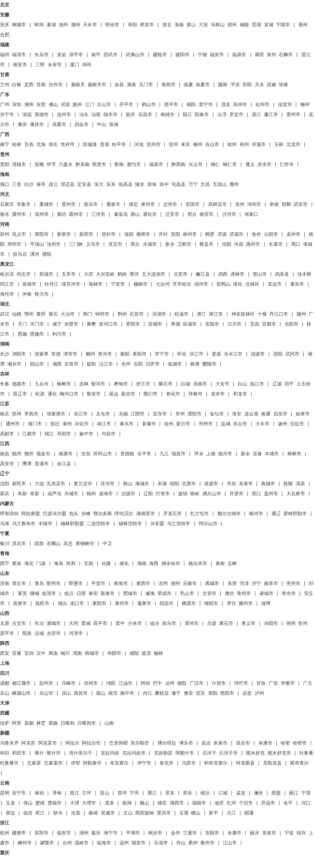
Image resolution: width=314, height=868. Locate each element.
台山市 (104, 105)
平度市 (98, 584)
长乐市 (42, 55)
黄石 (53, 314)
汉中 (41, 653)
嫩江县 (203, 274)
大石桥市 (296, 494)
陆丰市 (111, 115)
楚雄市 (55, 803)
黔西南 (178, 165)
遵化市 (150, 215)
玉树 (232, 564)
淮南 (179, 25)
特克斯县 (245, 763)
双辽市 (20, 394)
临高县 (126, 185)
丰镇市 (45, 524)
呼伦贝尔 (124, 514)
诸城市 (266, 594)
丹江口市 (279, 314)
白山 (242, 384)
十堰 (262, 314)
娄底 (216, 354)
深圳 (17, 105)
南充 (113, 693)
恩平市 (171, 105)
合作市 (56, 85)
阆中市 (127, 693)
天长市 (90, 25)
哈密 (285, 743)
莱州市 (122, 604)
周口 (296, 244)
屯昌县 (178, 185)
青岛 (39, 584)
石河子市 (228, 753)
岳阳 (138, 364)
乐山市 (46, 693)
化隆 (106, 564)
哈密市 (300, 743)
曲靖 (93, 813)
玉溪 (184, 813)
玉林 (279, 145)
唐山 (135, 215)
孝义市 (248, 624)
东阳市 (212, 833)
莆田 (259, 55)
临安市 (64, 833)
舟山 (181, 843)
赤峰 (86, 514)
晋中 (120, 624)
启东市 (280, 414)
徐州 (169, 424)
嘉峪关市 (97, 85)
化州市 (262, 105)
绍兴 (301, 833)
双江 (40, 813)
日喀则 (68, 723)
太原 (5, 624)
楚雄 (40, 803)
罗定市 (236, 115)
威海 (150, 594)
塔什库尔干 (81, 753)
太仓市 (103, 414)
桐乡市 (155, 833)
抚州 (17, 454)
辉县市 (206, 244)
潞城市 (54, 624)
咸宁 (57, 324)
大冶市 (68, 314)
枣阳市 (133, 324)
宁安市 (118, 284)
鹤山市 (149, 105)
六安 (203, 25)
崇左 (53, 145)
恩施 (22, 334)
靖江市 (104, 424)
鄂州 (29, 314)
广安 (273, 683)
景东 (170, 793)
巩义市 (19, 234)
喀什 (39, 753)
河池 (139, 145)
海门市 (35, 424)
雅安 (188, 693)
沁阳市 (271, 234)
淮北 (167, 25)
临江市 (257, 384)
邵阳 (278, 354)
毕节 (51, 165)
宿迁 (55, 424)
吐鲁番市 (9, 763)
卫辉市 (184, 244)
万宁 (193, 185)
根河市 (256, 514)
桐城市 (19, 25)
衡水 (5, 215)
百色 (29, 145)
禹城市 (212, 584)
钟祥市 (102, 314)
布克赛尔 (119, 763)
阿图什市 (185, 753)
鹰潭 (27, 464)
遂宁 (176, 693)
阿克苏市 (48, 743)
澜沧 (258, 793)
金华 (175, 833)
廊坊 (62, 215)
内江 (148, 693)
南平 (96, 55)
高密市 (20, 604)
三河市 (98, 215)
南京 (5, 414)
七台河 (163, 284)
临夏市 (203, 85)
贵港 (105, 145)
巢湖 (51, 25)
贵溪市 (42, 464)
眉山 (101, 693)
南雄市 (167, 115)
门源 (41, 564)
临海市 (104, 843)
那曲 (53, 723)
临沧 (28, 813)
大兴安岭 (105, 274)
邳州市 (206, 424)
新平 (213, 813)
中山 (102, 125)
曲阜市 (271, 584)
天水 (259, 85)
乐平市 (144, 454)
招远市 (166, 604)
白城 (185, 384)
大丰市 (262, 424)
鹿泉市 (113, 205)
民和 (71, 564)
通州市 (13, 424)
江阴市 (138, 414)
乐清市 (161, 843)
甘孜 (261, 683)
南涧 (127, 803)
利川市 (59, 334)
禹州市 (253, 244)
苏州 (17, 414)
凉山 (66, 693)
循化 (124, 564)
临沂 (69, 594)
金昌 (119, 85)
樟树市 (294, 454)
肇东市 (297, 284)
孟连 (241, 793)
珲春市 (195, 394)
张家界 (42, 354)
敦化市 (173, 394)
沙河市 (229, 215)
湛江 (256, 115)
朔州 (291, 624)
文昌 (205, 185)
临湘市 (175, 364)
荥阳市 (42, 234)
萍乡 (199, 454)
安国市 (192, 205)
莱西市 (143, 584)
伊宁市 (144, 763)
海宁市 (111, 833)
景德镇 (127, 454)
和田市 (19, 753)
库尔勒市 (140, 743)
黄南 (220, 564)
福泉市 (156, 165)
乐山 (5, 693)
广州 (5, 105)
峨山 (196, 813)
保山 (28, 803)
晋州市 (69, 205)
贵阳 (5, 165)
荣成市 (164, 594)
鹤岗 (122, 274)
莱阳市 (99, 604)
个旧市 (246, 803)
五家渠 (34, 763)
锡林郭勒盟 (72, 524)
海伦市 (7, 294)
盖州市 (271, 494)
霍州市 (192, 624)
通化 (52, 394)
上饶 (211, 454)
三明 (40, 65)
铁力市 (42, 294)
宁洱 (134, 793)
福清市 (19, 55)
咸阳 (134, 653)
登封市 (109, 234)
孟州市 (293, 234)
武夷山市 (135, 55)
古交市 (19, 624)
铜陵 (244, 25)
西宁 (5, 564)
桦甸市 (121, 384)
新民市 (19, 484)
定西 (29, 85)
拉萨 (5, 723)
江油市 (126, 683)
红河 (231, 803)
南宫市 (206, 215)
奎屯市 (166, 763)
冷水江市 (233, 354)
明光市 (112, 25)
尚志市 (24, 274)
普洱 (122, 793)
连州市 (64, 115)
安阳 (175, 234)
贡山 (105, 793)
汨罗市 (153, 364)
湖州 (84, 833)
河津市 (76, 634)
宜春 (257, 454)
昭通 (249, 813)
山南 (109, 723)
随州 (301, 314)
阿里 (17, 723)
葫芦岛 (55, 494)
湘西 (57, 364)
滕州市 (246, 604)
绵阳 (111, 683)
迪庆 (219, 803)
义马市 (93, 244)
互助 (89, 564)
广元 (308, 683)
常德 (56, 354)
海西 (154, 564)
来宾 (185, 145)
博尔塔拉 (167, 743)
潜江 (201, 314)
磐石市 (165, 384)
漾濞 (109, 803)
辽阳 (148, 494)
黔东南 (83, 165)
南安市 (20, 65)
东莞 (41, 105)
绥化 (238, 284)
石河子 (209, 753)
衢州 (193, 843)
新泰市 (108, 594)
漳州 (87, 65)
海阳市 (211, 604)
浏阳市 (19, 354)
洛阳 (129, 234)
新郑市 (86, 234)
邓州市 (14, 244)
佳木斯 (304, 274)
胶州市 (54, 584)
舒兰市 (143, 384)
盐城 (226, 424)
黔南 (119, 165)
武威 (271, 85)
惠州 (77, 105)
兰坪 (87, 793)
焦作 (256, 234)
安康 (17, 653)
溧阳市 (194, 414)
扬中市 (86, 434)
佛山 (53, 105)
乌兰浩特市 (178, 524)
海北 (29, 564)
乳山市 (187, 594)
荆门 (88, 314)
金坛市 (217, 414)
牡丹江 (52, 284)
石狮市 (286, 55)
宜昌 (255, 324)
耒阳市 (140, 354)
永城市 (150, 244)
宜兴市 (160, 414)
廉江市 (271, 115)
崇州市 (91, 683)
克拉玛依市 (134, 753)
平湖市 (133, 833)
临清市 (49, 594)
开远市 (268, 803)
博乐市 (186, 743)
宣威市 (108, 813)
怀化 (182, 354)
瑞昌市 (178, 454)
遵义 (250, 165)
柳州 (198, 145)
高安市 (7, 464)
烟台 (63, 604)
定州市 (170, 205)
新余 (245, 454)
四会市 (82, 125)
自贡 (247, 693)
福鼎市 (239, 55)
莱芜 (22, 594)
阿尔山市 (208, 524)
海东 (59, 564)
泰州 (67, 424)
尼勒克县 (272, 763)
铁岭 (195, 494)
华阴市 (114, 653)
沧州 (240, 205)
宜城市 (155, 324)
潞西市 (177, 803)
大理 (75, 803)
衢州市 (207, 843)
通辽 (276, 514)
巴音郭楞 (119, 743)
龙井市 (218, 394)
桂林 (17, 145)
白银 (17, 85)
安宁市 (19, 793)
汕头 (84, 115)
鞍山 (128, 484)
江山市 (230, 843)
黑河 (134, 274)
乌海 (5, 524)
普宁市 (206, 105)
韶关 (131, 115)
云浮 (222, 115)
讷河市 (201, 284)
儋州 (234, 185)
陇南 (223, 85)
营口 (256, 494)
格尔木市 (198, 564)
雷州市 (293, 115)
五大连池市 (154, 274)
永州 (126, 364)
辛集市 (24, 205)
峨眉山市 (21, 693)
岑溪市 (259, 145)
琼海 (152, 185)
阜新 (22, 494)
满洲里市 (146, 514)
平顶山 (37, 244)
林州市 (190, 234)
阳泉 (27, 634)
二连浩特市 (98, 524)
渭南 (77, 653)
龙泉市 (269, 833)
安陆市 (212, 324)
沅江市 (106, 364)
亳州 (303, 25)
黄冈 (41, 314)
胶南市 (121, 584)
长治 (39, 624)
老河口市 (108, 324)
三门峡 (76, 244)
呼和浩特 (9, 514)
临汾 (155, 624)
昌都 (29, 723)
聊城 (35, 594)
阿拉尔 (72, 743)
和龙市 (240, 394)
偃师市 (143, 234)
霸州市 (76, 215)
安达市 (275, 284)
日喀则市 (87, 723)
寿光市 (289, 594)
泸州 (259, 693)
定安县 (84, 185)
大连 (39, 484)
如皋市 (303, 414)
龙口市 (77, 604)
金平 (288, 803)
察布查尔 (299, 763)
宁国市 (283, 25)
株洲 (195, 364)
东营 (232, 584)
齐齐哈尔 (182, 284)
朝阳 (174, 484)
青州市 (244, 594)
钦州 (232, 145)
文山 (128, 813)
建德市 (19, 833)
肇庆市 (37, 125)
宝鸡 (29, 653)
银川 (5, 544)
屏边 (10, 813)
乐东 (111, 185)
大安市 (222, 384)
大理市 (89, 803)
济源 (222, 234)
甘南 (41, 85)
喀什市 (54, 753)
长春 (5, 384)
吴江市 (81, 414)
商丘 (135, 244)
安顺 (39, 165)
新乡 (170, 244)
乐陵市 (190, 584)
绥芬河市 (71, 284)
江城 (223, 793)
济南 (5, 584)
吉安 (86, 454)
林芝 (41, 723)
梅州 (305, 105)
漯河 (35, 254)
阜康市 (265, 743)
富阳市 (42, 833)
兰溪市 (190, 833)
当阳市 (291, 324)
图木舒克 (255, 753)
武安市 (301, 205)
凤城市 (268, 484)
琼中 (164, 185)
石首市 (137, 314)
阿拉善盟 (31, 514)
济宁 (256, 584)
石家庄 (7, 205)
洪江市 (196, 354)
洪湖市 (159, 314)
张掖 (283, 85)
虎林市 (237, 274)
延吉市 (128, 394)
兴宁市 (7, 115)
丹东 (231, 484)
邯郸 (286, 205)
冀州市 (19, 215)
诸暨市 (47, 843)
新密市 (64, 234)
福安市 (217, 55)
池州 (63, 25)
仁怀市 (287, 165)
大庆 (89, 274)
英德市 (42, 115)
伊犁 (76, 763)
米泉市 (220, 743)
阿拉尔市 (91, 743)
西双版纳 (145, 813)
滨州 (163, 584)
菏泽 (244, 584)
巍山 (145, 803)
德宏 (162, 803)
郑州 (5, 234)
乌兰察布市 (24, 524)
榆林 (158, 653)
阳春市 (202, 115)
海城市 (142, 484)
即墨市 (76, 584)
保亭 (41, 185)
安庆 (5, 25)
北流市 (293, 145)
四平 (289, 384)
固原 (39, 544)
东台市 (240, 424)
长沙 (5, 354)
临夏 (188, 85)
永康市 (234, 833)
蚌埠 (39, 25)
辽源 (277, 384)
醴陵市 (209, 364)
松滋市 (181, 314)
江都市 (29, 434)
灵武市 (19, 544)
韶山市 (37, 364)
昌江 (53, 185)
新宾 (5, 494)
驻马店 (20, 254)
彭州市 (46, 683)
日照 (81, 594)
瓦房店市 (56, 484)
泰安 (93, 594)
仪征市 (297, 424)
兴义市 (195, 165)
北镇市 (128, 494)
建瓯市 (160, 55)
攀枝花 (162, 693)
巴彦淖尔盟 (55, 514)
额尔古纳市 (229, 514)
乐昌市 (145, 115)
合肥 (5, 35)
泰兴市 (127, 424)
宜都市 (269, 324)
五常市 (69, 274)
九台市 (42, 384)
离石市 (226, 624)
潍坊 (229, 594)
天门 (22, 324)
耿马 (58, 813)
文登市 (209, 594)
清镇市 (19, 165)
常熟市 (31, 414)
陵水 (140, 185)
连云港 (251, 414)
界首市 (147, 25)
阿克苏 (28, 743)
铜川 (65, 653)
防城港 (90, 145)
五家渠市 (53, 763)
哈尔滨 (7, 274)
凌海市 (106, 494)
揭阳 (191, 105)
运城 (39, 634)
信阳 (227, 244)
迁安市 (172, 215)
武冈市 (292, 354)
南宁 (5, 145)
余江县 (64, 464)
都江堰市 (21, 683)
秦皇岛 (121, 215)
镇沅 (205, 793)
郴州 (91, 354)
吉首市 (71, 364)
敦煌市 (168, 85)
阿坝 (146, 683)
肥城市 (130, 594)
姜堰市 (149, 424)
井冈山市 (103, 454)
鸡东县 (282, 274)
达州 (170, 683)
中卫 (107, 544)
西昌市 (81, 693)
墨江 (152, 793)
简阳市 (227, 693)
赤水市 (264, 165)
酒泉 (132, 85)
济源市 (236, 234)
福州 (5, 55)
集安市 (94, 394)
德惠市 (19, 384)
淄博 (266, 604)
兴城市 (71, 494)
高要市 (59, 125)
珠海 (114, 125)
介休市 (135, 624)
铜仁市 (230, 165)
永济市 (54, 634)
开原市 (236, 494)
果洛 (17, 564)
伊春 (27, 294)
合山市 (212, 145)
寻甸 (57, 793)
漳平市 (76, 55)
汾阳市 (271, 624)
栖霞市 (189, 604)
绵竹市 (241, 683)
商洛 (53, 653)
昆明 (5, 793)
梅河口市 (69, 394)
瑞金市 (43, 454)
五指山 (220, 185)
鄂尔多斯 (103, 514)
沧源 (76, 813)
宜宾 (200, 693)
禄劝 (39, 793)
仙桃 (17, 314)
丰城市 (272, 454)
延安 (147, 653)
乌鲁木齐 (9, 743)
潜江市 (216, 314)
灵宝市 (115, 244)
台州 (67, 843)
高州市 (240, 105)
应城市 (190, 324)
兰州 (5, 85)
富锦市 (29, 284)
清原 (300, 484)
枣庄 (231, 604)
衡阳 (125, 354)
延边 (114, 394)
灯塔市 (163, 494)
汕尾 (96, 115)
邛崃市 (69, 683)
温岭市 (82, 843)
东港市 (246, 484)
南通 (266, 414)
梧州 (244, 145)
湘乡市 (14, 364)
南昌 (5, 454)
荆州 (122, 314)
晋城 (86, 624)
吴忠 (68, 544)
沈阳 (5, 484)
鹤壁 (210, 234)
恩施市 (37, 334)
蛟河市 (98, 384)
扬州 (283, 424)
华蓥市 (288, 683)
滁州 (76, 25)
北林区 (252, 284)
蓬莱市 (144, 604)
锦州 (91, 494)
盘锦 (183, 494)
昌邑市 (42, 604)
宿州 (232, 25)
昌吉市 (243, 743)
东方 (99, 185)
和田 (5, 753)
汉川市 (234, 324)
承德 (274, 205)
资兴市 (105, 354)
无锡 (123, 414)
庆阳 (247, 85)
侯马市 (169, 624)
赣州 (29, 454)
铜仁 (215, 165)
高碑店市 (217, 205)
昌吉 (206, 743)
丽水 (255, 833)
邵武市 (111, 55)
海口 (5, 185)
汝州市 (54, 244)
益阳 (91, 364)
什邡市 (219, 683)
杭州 (5, 833)
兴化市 (82, 424)
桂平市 (119, 145)
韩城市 (92, 653)
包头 (74, 514)
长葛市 (276, 244)
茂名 (226, 105)
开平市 (126, 105)
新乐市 (91, 205)
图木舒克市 (279, 753)
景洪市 (164, 813)
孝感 (175, 324)
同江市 (7, 284)
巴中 (157, 683)
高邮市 (7, 434)
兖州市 (293, 584)
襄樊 (91, 324)
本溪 (162, 484)
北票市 (189, 484)
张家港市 (56, 414)
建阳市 (182, 55)
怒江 (75, 793)
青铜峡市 (85, 544)
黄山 (191, 25)
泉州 (271, 55)
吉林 (84, 384)
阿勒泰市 (92, 763)
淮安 (237, 414)
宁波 (289, 833)
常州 (180, 414)
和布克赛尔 (216, 763)
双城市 (46, 274)
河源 (65, 105)
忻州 (303, 624)
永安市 (55, 65)
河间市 (254, 205)
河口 (306, 803)
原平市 (7, 634)
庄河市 (108, 484)
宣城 (269, 25)
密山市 (260, 274)
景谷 (187, 793)
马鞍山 (218, 25)
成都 (5, 683)
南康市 (66, 454)
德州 (175, 584)
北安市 (180, 274)
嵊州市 (25, 843)
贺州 (173, 145)
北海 (41, 145)
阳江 (187, 115)
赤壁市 (71, 324)
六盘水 (66, 165)
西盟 (276, 793)
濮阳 (47, 254)
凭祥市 (68, 145)
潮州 (29, 105)
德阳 (182, 683)
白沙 (29, 185)
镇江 (49, 434)
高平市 (100, 624)
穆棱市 (141, 284)
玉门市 (146, 85)
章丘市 (19, 584)
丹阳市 (64, 434)
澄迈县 (68, 185)
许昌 (239, 244)
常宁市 (162, 354)
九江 (164, 454)
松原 (40, 394)
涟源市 (258, 354)
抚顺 (288, 484)
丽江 (294, 793)
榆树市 (64, 384)
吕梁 (212, 624)
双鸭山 (223, 284)
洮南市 (200, 384)
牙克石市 (172, 514)
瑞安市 (139, 843)
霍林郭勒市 (295, 514)
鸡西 (223, 274)
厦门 (75, 65)
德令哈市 (171, 564)
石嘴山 (54, 544)
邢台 (192, 215)
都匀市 (134, 165)
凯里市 (99, 165)
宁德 (202, 55)
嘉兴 (96, 833)
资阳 (213, 693)
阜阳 (133, 25)
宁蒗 (306, 793)
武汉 (5, 314)
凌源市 (211, 484)
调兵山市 (212, 494)
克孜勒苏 (163, 753)
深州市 (42, 215)
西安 (5, 653)
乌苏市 (189, 763)
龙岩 (62, 55)
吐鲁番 (306, 753)
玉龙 (10, 803)
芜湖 (256, 25)
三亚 (17, 185)
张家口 (251, 215)
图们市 (151, 394)
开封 (163, 234)
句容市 (109, 434)
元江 (231, 813)
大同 (74, 624)
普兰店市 (83, 484)
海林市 (96, 284)
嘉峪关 (78, 85)
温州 (124, 843)
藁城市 (46, 205)
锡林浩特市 (130, 524)
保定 (134, 205)
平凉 (235, 85)
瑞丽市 (199, 803)
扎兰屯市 (199, 514)
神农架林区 (243, 314)
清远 (27, 115)
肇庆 (22, 125)
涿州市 (148, 205)
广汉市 (196, 683)
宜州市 (154, 145)
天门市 (37, 324)
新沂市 (183, 424)
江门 (90, 105)
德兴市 (225, 454)
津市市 (70, 354)
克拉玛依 (110, 753)
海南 (142, 564)
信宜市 (285, 105)
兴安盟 (157, 524)
